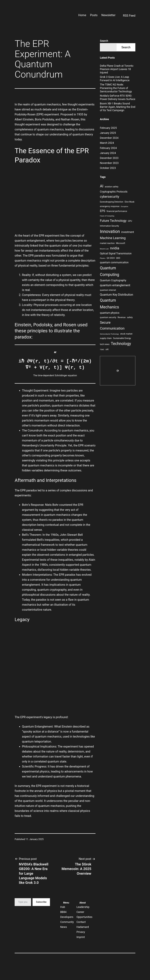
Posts (94, 15)
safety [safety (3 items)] (130, 317)
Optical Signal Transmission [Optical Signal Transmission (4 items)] (116, 253)
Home (82, 15)
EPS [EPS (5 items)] (103, 211)
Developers (67, 917)
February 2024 (108, 148)
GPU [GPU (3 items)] (130, 221)
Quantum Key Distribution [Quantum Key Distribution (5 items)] (117, 295)
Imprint (81, 937)
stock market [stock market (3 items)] (126, 334)
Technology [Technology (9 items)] (121, 344)
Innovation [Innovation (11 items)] (110, 231)
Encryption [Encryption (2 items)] (125, 207)
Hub (63, 907)
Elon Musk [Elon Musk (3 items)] (130, 202)
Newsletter (108, 15)
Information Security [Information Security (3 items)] (109, 226)
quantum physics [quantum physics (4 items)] (110, 313)
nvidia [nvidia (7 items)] (115, 248)
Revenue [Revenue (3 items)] (122, 317)
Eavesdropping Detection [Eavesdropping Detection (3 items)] (112, 202)
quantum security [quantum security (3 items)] (108, 317)
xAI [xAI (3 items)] (107, 349)
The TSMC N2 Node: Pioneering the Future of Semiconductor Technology (116, 88)
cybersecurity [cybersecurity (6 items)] (109, 196)
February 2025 (108, 128)
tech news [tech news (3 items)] (105, 344)
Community (67, 922)
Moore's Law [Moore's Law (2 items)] (104, 249)
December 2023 (109, 158)
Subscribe (41, 902)
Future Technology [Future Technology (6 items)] (113, 221)
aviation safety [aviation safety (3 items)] (112, 187)
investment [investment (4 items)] (128, 232)
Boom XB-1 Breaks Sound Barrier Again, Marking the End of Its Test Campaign (118, 107)
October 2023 (108, 168)
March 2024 (107, 143)
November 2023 (109, 163)
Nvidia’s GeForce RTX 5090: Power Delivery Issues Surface (118, 97)
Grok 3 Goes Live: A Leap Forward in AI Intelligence (115, 79)
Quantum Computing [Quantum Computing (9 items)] (109, 271)
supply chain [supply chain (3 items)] (106, 338)
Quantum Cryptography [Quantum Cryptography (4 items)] (113, 280)
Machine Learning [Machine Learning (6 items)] (113, 238)
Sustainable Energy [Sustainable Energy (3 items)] (122, 338)
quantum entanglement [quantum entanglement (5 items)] (115, 285)
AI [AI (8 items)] (102, 186)
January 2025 (108, 133)
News (64, 927)
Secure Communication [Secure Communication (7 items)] (112, 325)
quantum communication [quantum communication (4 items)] (114, 262)
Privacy (81, 932)
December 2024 (109, 138)
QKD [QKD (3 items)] (118, 258)
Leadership (83, 907)
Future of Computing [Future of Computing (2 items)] (107, 216)
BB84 (63, 912)
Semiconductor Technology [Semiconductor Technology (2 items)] (109, 334)
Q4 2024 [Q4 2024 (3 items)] (111, 258)
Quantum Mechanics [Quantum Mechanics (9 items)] (109, 304)
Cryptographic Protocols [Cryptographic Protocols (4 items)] (114, 192)
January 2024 (108, 153)
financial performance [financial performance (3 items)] (117, 211)
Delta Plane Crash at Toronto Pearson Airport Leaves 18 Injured (117, 69)
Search (104, 41)
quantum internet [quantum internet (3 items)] (108, 290)
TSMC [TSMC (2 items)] (102, 350)
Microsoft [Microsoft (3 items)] (121, 243)
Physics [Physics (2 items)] (103, 258)
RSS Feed (127, 16)
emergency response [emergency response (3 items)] (110, 206)
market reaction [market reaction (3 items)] (107, 243)
